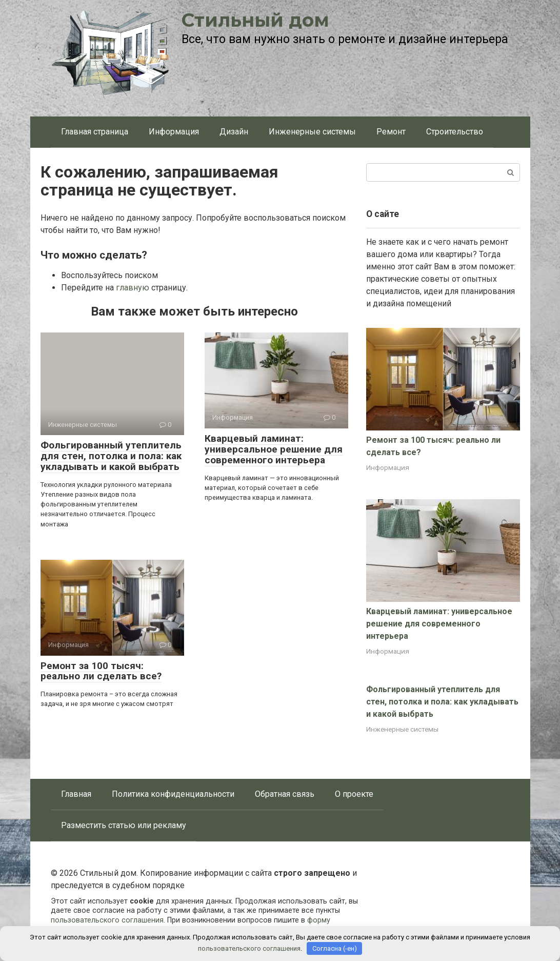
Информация (174, 132)
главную (133, 288)
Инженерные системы (312, 132)
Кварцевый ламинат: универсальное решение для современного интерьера (274, 449)
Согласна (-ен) (335, 948)
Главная (76, 794)
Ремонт (391, 132)
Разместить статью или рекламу (124, 825)
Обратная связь (285, 794)
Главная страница (95, 132)
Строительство (455, 132)
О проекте (354, 794)
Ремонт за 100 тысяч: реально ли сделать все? (101, 671)
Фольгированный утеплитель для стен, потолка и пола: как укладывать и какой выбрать (111, 456)
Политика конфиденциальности (173, 794)
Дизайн (234, 132)
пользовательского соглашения (107, 920)
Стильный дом (255, 20)
